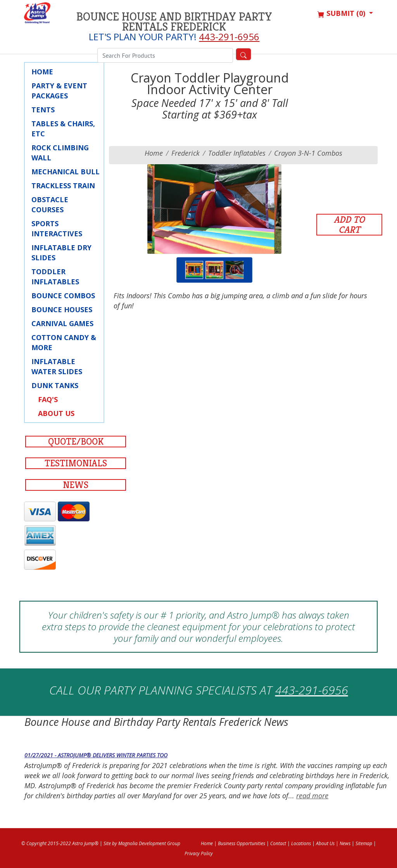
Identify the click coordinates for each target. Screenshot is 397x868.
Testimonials (76, 463)
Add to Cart (349, 225)
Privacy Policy (199, 853)
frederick (186, 153)
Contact (278, 843)
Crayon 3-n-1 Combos (308, 153)
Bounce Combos (63, 296)
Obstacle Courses (50, 205)
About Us (56, 413)
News (76, 485)
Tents (43, 110)
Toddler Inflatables (55, 277)
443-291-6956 (229, 37)
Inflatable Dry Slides (61, 253)
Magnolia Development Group (149, 843)
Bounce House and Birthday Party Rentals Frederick (174, 22)
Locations (301, 843)
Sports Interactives (57, 229)
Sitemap (364, 843)
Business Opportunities (242, 843)
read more (312, 796)
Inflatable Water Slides (57, 366)
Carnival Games (62, 323)
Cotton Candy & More (64, 342)
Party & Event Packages (59, 91)
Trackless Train (63, 186)
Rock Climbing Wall (60, 153)
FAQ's (48, 399)
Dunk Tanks (55, 385)
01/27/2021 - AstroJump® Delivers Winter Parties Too (96, 755)
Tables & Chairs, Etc (63, 129)
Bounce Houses (62, 309)
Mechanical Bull (66, 172)
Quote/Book (76, 442)
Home (42, 72)
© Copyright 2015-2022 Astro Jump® (60, 843)
